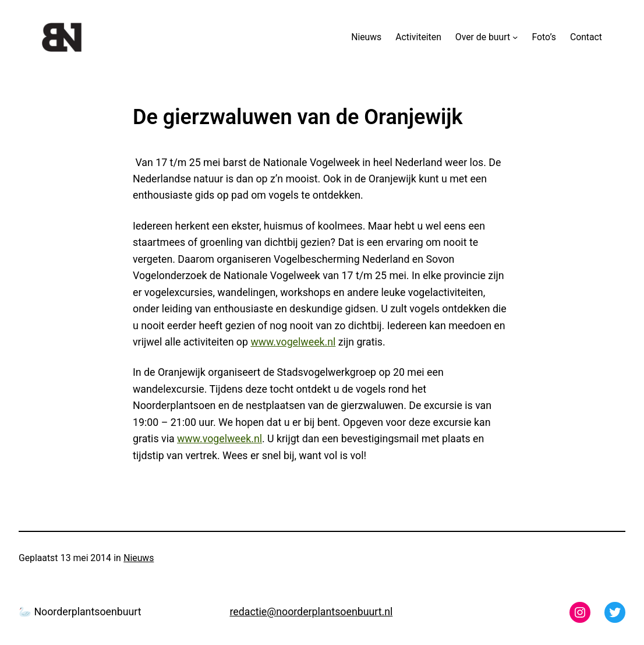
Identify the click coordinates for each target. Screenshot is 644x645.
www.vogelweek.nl (293, 342)
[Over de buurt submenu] (515, 37)
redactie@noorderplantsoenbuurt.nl (311, 612)
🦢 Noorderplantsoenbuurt (80, 612)
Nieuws (139, 558)
